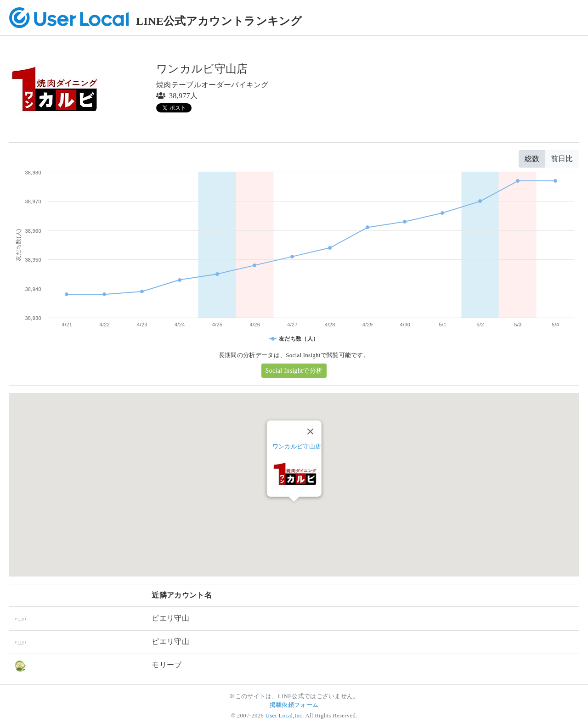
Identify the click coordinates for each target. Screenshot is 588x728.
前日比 (562, 159)
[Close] (310, 431)
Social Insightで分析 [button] (294, 371)
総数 (532, 159)
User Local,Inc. (285, 716)
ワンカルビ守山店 (297, 446)
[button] (294, 510)
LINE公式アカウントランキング (219, 21)
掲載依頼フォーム (294, 705)
